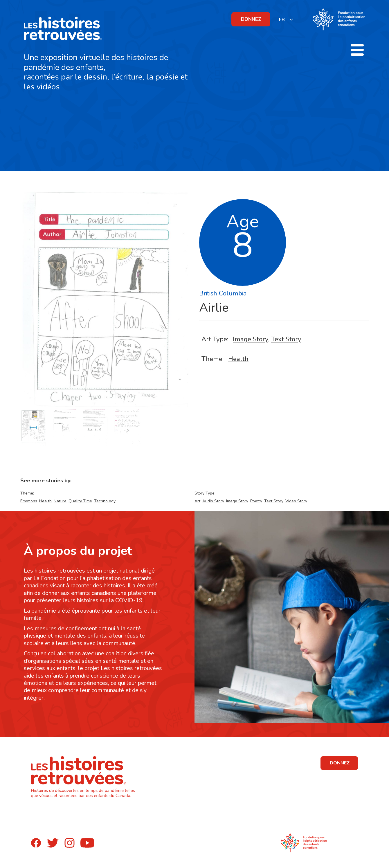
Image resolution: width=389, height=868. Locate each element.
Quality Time (80, 501)
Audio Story (213, 501)
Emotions (29, 501)
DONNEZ (251, 19)
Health (238, 359)
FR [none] (282, 19)
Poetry (256, 501)
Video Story (296, 501)
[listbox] (286, 19)
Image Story (251, 339)
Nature (60, 501)
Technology (105, 501)
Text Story (286, 339)
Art (197, 501)
